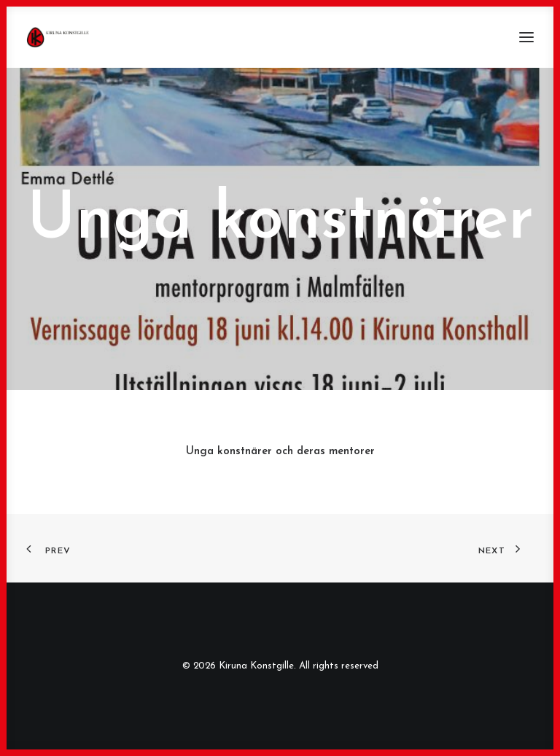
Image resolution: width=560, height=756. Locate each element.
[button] (526, 37)
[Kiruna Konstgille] (58, 37)
